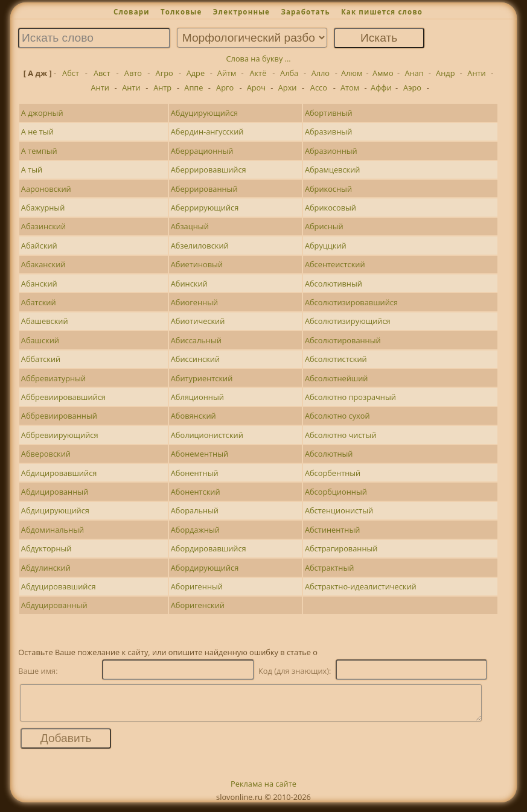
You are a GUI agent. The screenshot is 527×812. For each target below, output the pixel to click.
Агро (164, 73)
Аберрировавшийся (209, 170)
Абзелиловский (200, 246)
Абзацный (190, 226)
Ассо (319, 87)
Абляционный (197, 397)
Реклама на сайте (263, 791)
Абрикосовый (331, 208)
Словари (132, 12)
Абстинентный (332, 530)
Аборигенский (198, 605)
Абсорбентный (333, 473)
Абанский (39, 284)
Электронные (241, 12)
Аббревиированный (59, 416)
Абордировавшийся (209, 548)
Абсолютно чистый (341, 435)
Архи (288, 87)
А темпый (39, 151)
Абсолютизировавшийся (351, 302)
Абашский (40, 340)
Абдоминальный (53, 530)
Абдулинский (46, 568)
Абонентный (195, 473)
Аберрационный (202, 151)
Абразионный (331, 151)
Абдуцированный (54, 605)
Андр (445, 73)
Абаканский (43, 264)
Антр (162, 87)
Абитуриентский (202, 378)
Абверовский (46, 454)
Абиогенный (194, 302)
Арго (225, 87)
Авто (133, 73)
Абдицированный (55, 492)
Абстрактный (330, 568)
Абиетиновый (197, 264)
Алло (321, 73)
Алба (289, 73)
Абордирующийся (205, 568)
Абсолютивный (334, 284)
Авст (102, 73)
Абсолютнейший (337, 378)
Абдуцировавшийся (59, 586)
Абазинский (43, 226)
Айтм (227, 73)
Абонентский (196, 492)
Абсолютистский (336, 359)
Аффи (381, 87)
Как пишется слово (382, 12)
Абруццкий (326, 246)
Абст (71, 73)
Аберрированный (204, 189)
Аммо (383, 73)
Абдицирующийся (55, 510)
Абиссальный (196, 340)
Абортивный (329, 113)
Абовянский (193, 416)
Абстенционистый (339, 510)
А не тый (37, 132)
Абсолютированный (343, 340)
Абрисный (324, 226)
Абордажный (195, 530)
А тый (32, 170)
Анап (414, 73)
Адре (196, 73)
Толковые (181, 12)
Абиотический (198, 321)
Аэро (412, 87)
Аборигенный (197, 586)
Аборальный (195, 510)
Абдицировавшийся (59, 473)
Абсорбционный (336, 492)
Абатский (39, 302)
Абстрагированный (341, 548)
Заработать (305, 12)
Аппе (193, 87)
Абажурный (43, 208)
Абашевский (45, 321)
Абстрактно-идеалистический (361, 586)
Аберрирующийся (205, 208)
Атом (350, 87)
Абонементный (200, 454)
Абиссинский (195, 359)
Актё (258, 73)
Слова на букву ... (259, 59)
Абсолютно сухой (337, 416)
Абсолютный (329, 454)
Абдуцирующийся (204, 113)
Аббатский (41, 359)
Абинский (189, 284)
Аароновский (46, 189)
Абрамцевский (333, 170)
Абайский (39, 246)
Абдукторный (46, 548)
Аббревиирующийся (60, 435)
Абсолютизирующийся (348, 321)
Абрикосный (328, 189)
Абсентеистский (335, 264)
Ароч (256, 87)
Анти (476, 73)
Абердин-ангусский (207, 132)
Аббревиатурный (53, 378)
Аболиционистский (207, 435)
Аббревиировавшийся (63, 397)
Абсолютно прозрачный (350, 397)
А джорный (42, 113)
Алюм (352, 73)
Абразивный (328, 132)
